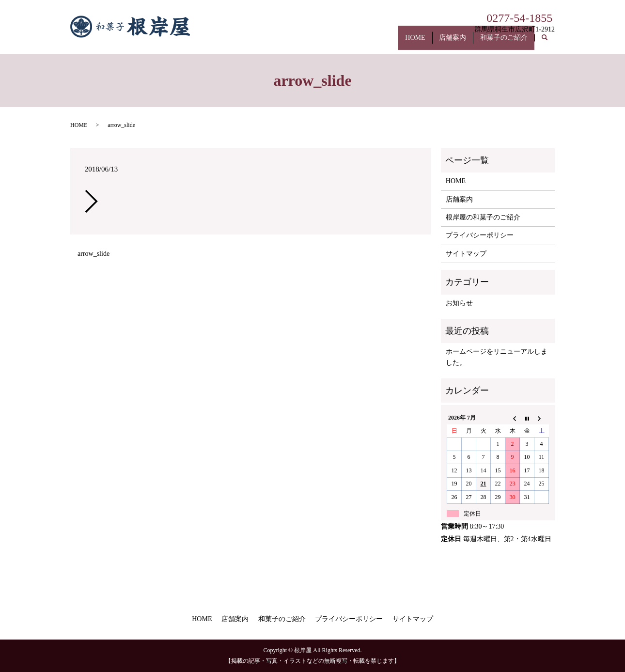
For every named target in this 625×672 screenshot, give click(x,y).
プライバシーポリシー (480, 235)
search (550, 43)
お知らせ (459, 303)
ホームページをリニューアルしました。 (497, 357)
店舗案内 (443, 42)
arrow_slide (94, 254)
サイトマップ (466, 254)
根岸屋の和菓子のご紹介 (483, 217)
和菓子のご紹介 (500, 42)
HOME (399, 42)
